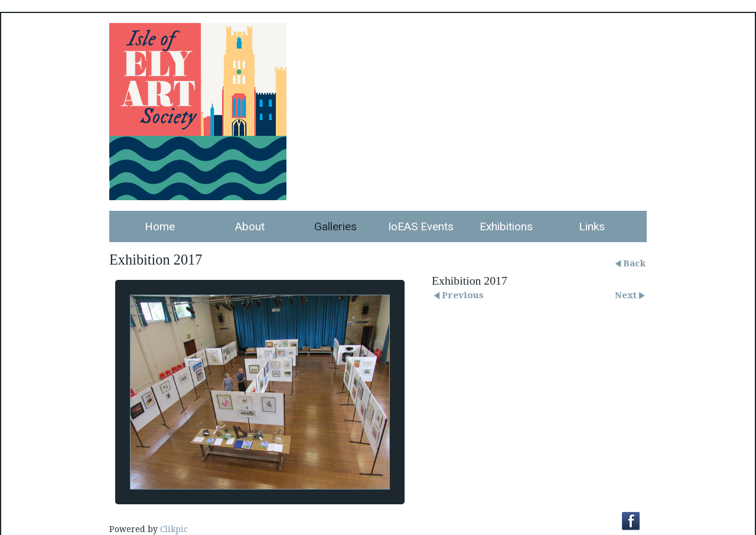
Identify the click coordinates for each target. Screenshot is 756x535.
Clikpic (174, 529)
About (250, 226)
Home (160, 226)
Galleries (335, 226)
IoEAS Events (421, 226)
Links (592, 226)
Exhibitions (506, 226)
